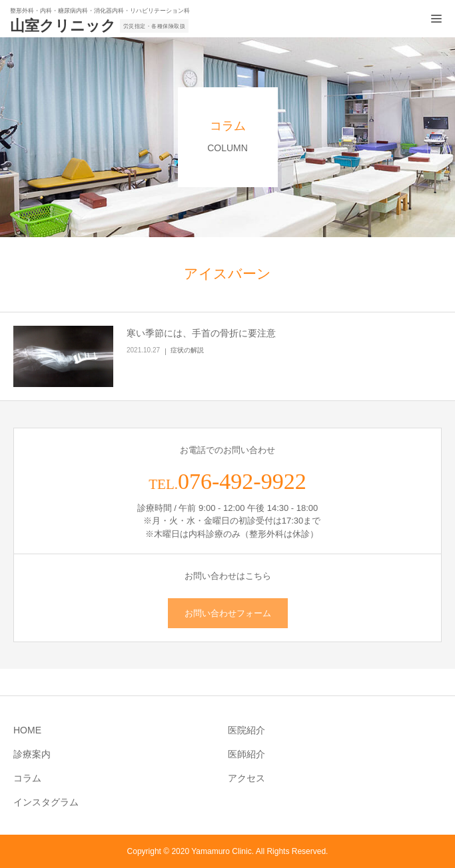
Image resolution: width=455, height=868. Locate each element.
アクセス (246, 778)
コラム (27, 778)
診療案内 (32, 754)
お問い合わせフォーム (228, 613)
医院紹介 (246, 730)
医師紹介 (246, 754)
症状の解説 (187, 350)
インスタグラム (46, 802)
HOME (27, 730)
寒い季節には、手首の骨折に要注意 (201, 333)
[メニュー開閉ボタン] (436, 19)
